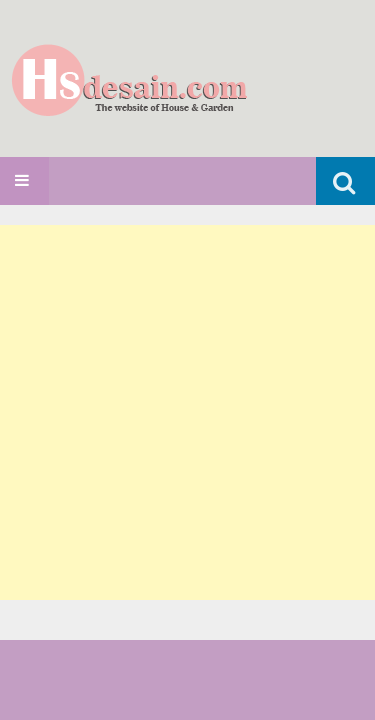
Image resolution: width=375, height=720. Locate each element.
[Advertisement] (187, 412)
